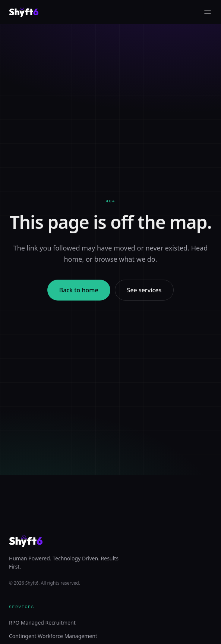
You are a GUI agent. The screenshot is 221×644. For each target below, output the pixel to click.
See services (144, 290)
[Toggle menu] (208, 12)
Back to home (79, 290)
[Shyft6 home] (24, 12)
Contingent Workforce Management (53, 636)
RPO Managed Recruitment (42, 623)
